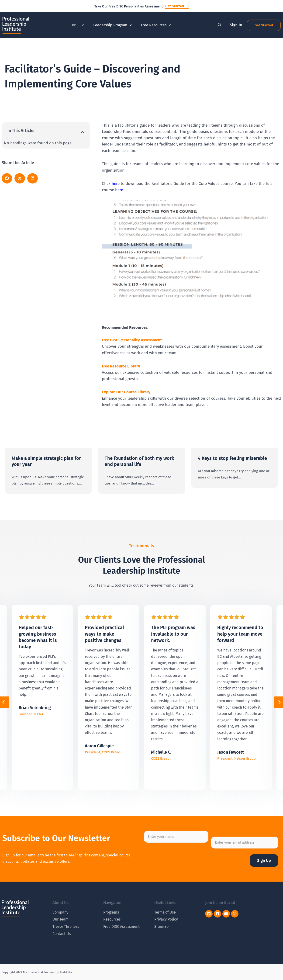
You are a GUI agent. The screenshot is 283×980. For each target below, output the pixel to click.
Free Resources (156, 25)
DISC (78, 25)
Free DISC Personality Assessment (132, 340)
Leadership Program (112, 25)
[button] (83, 132)
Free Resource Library (121, 366)
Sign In (236, 25)
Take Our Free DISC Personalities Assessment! (129, 6)
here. (120, 190)
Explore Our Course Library (126, 392)
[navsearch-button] (220, 25)
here (116, 184)
